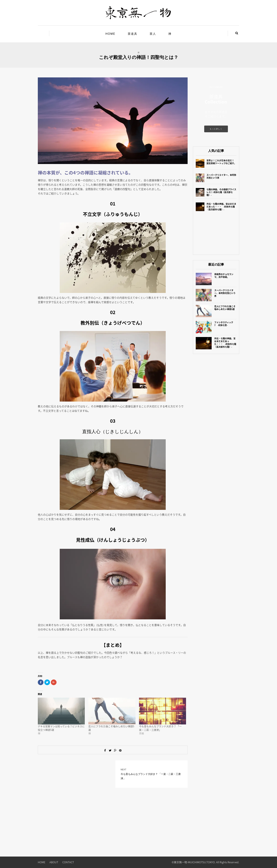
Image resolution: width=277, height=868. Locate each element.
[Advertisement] (216, 233)
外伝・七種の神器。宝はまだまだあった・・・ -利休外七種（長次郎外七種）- (221, 207)
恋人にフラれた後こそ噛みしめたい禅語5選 (225, 308)
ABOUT (54, 862)
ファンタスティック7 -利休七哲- (224, 324)
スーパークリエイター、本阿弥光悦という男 (221, 176)
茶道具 (132, 34)
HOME (110, 34)
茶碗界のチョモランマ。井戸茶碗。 (224, 276)
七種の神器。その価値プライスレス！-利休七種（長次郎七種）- (221, 192)
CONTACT (68, 862)
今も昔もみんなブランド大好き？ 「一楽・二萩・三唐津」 (160, 728)
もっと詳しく (216, 129)
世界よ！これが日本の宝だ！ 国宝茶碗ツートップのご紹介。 (221, 162)
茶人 (153, 34)
